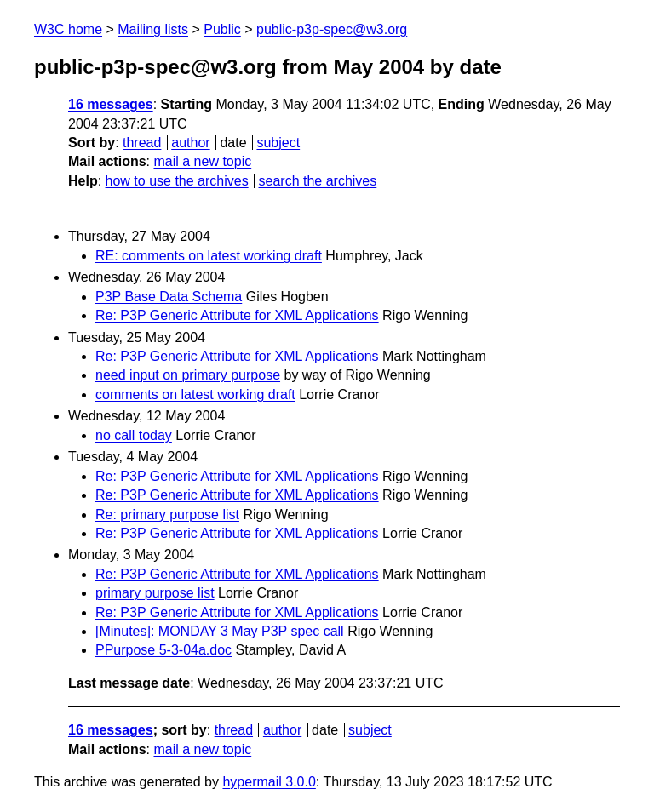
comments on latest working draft (195, 395)
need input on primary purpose (188, 375)
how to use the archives (177, 181)
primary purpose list (155, 593)
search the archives (318, 181)
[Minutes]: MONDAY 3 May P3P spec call (220, 631)
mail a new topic (202, 161)
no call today (134, 435)
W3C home (68, 29)
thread (142, 143)
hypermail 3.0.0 (269, 782)
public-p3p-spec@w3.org (332, 29)
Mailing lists (153, 29)
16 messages (111, 104)
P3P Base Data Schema (169, 297)
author (190, 143)
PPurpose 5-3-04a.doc (163, 650)
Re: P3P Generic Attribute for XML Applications (237, 315)
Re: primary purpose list (167, 515)
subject (278, 143)
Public (222, 29)
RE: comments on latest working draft (209, 256)
